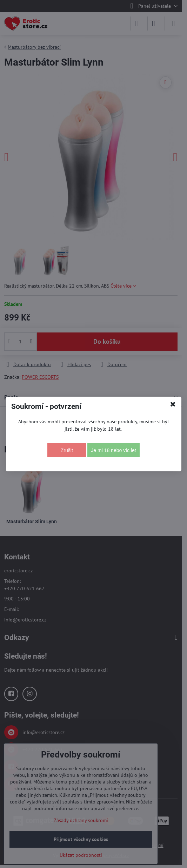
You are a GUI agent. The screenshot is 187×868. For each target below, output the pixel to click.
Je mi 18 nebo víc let (113, 450)
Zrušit (67, 450)
